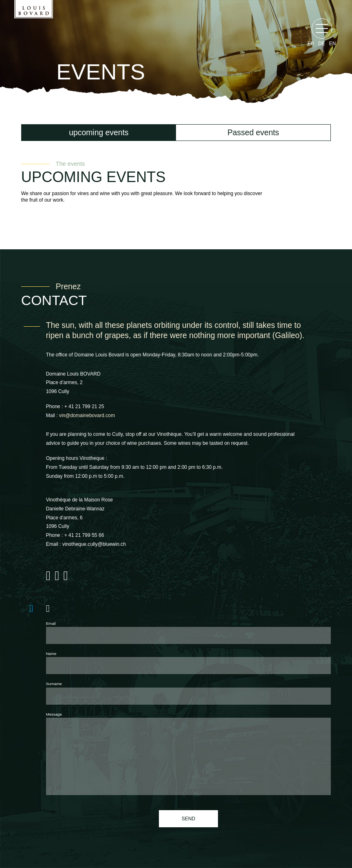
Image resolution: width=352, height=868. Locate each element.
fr (311, 44)
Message (54, 714)
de (322, 44)
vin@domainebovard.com (87, 415)
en (333, 44)
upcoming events (99, 132)
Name (51, 654)
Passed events (253, 132)
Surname (54, 684)
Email (51, 623)
